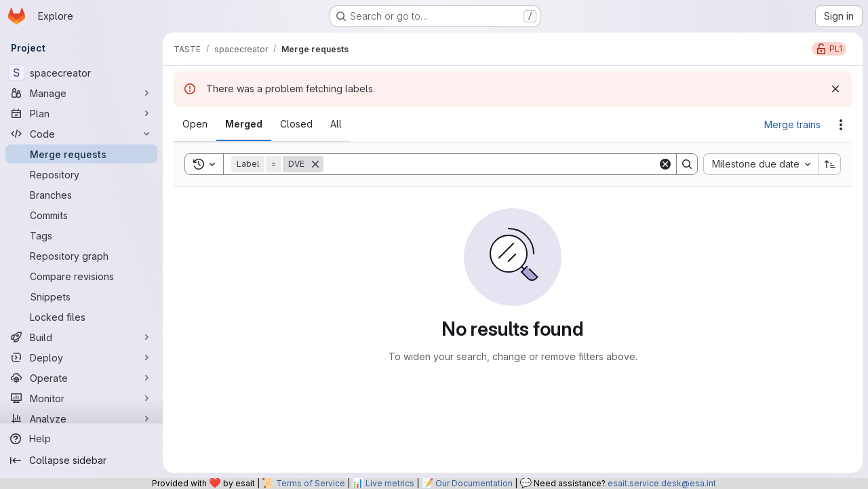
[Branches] (81, 195)
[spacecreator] (81, 73)
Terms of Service (311, 483)
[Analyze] (81, 418)
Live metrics (390, 483)
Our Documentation (474, 483)
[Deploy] (81, 357)
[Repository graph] (81, 256)
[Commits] (81, 215)
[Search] (491, 164)
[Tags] (81, 235)
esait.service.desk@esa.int (662, 483)
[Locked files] (81, 317)
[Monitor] (81, 398)
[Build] (81, 337)
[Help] (81, 439)
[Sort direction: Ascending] (830, 164)
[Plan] (81, 113)
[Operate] (81, 378)
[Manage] (81, 93)
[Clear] (665, 164)
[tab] (195, 124)
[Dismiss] (835, 89)
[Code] (81, 134)
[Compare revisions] (81, 276)
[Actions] (841, 125)
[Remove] (315, 164)
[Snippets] (81, 296)
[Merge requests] (81, 154)
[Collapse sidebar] (81, 461)
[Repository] (81, 174)
